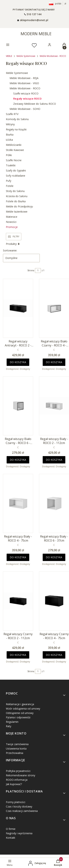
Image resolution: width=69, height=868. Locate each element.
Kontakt (11, 838)
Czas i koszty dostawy (19, 806)
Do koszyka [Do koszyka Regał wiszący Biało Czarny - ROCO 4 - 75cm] (54, 362)
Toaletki (11, 165)
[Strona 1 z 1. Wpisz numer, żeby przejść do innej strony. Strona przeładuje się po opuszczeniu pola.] (38, 271)
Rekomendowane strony (21, 775)
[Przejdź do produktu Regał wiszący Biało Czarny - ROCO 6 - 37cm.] (18, 406)
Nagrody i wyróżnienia (19, 833)
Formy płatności (16, 802)
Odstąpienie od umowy (20, 713)
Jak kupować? (14, 784)
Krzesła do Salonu (17, 196)
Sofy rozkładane (16, 176)
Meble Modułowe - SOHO (25, 109)
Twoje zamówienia (17, 744)
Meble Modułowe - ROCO (53, 56)
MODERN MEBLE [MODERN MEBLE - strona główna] (36, 34)
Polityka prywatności (18, 771)
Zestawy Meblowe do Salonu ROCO (35, 104)
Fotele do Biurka (16, 201)
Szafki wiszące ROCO (26, 93)
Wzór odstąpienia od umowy (23, 709)
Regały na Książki (16, 129)
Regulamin (12, 722)
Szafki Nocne (14, 160)
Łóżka (9, 140)
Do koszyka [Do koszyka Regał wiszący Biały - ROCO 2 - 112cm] (54, 460)
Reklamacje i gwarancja (20, 704)
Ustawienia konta (16, 749)
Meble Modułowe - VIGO (24, 83)
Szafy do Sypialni (16, 170)
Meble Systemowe (26, 56)
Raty (9, 726)
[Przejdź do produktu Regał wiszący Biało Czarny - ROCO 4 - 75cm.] (54, 308)
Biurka (10, 135)
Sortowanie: (10, 250)
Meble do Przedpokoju (19, 206)
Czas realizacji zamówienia (22, 811)
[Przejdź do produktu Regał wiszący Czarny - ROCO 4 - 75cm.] (54, 601)
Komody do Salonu (17, 119)
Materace (12, 217)
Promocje (12, 227)
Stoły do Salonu (15, 191)
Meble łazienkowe (17, 212)
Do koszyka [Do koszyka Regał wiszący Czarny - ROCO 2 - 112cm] (18, 655)
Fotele (10, 186)
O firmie (11, 829)
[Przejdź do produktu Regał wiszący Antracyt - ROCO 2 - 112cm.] (18, 308)
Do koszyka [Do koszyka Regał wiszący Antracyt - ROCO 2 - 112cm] (18, 362)
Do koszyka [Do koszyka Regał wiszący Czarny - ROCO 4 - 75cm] (54, 655)
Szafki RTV (12, 114)
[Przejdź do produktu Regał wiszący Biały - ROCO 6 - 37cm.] (54, 503)
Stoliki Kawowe (15, 150)
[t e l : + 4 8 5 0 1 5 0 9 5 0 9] (33, 14)
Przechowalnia (15, 753)
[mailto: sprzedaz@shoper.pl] (33, 20)
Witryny (10, 124)
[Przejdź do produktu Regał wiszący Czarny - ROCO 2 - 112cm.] (18, 601)
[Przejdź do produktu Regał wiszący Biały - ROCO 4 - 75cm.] (18, 503)
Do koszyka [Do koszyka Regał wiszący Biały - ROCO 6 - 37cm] (54, 557)
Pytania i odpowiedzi (18, 717)
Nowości (11, 222)
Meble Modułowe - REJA (24, 78)
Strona (31, 270)
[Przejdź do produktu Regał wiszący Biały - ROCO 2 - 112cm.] (54, 406)
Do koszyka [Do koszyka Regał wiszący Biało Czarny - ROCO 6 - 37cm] (18, 460)
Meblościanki (14, 145)
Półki (9, 155)
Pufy (9, 181)
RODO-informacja (17, 780)
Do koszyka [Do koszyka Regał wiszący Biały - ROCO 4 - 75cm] (18, 557)
